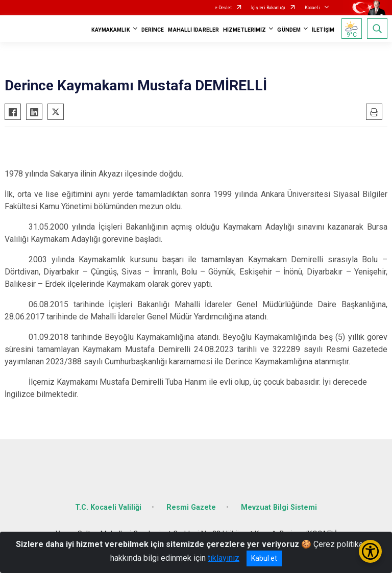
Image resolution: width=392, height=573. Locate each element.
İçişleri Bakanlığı (268, 8)
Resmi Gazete (191, 507)
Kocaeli (312, 8)
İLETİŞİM (323, 30)
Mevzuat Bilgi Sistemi (279, 507)
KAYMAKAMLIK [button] (111, 30)
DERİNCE (153, 30)
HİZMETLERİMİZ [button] (244, 30)
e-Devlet (223, 8)
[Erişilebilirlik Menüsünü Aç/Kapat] (370, 551)
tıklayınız (224, 558)
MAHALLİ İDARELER (193, 30)
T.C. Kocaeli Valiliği (108, 507)
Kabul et (264, 558)
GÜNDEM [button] (289, 30)
